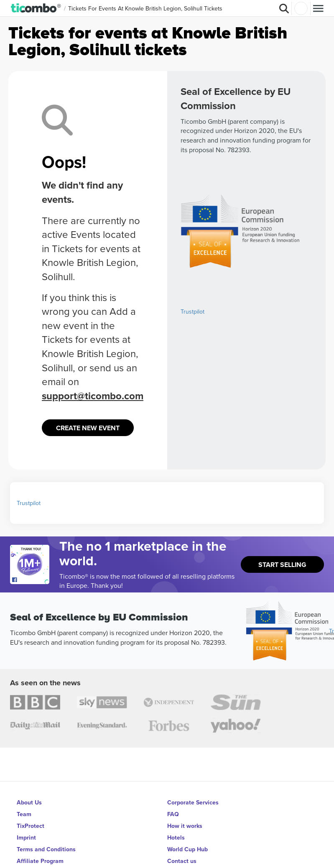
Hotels (176, 837)
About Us (29, 802)
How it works (185, 826)
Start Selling (282, 565)
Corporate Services (193, 802)
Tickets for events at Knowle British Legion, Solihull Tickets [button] (145, 8)
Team (24, 814)
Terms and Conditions (46, 849)
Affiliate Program (40, 861)
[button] (36, 8)
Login (301, 8)
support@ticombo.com (93, 396)
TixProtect (31, 826)
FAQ (173, 814)
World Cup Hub (187, 849)
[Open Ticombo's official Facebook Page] (31, 580)
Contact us (182, 861)
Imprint (26, 837)
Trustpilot (192, 311)
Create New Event (88, 428)
